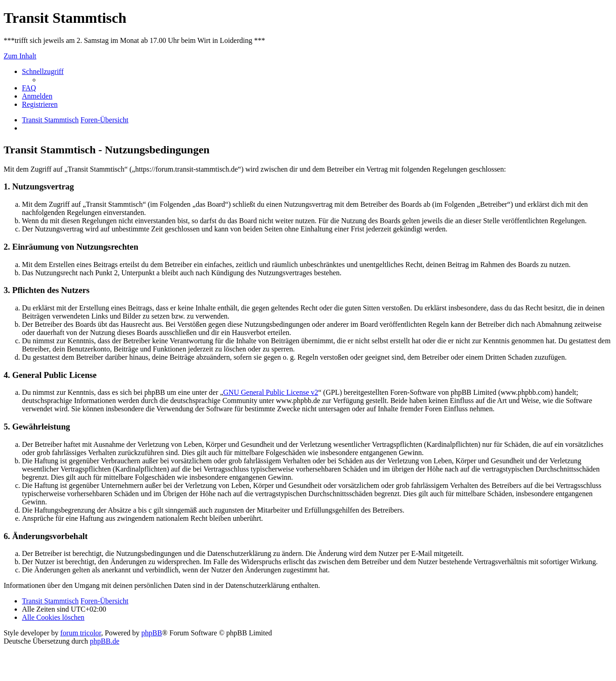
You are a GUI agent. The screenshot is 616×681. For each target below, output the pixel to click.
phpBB (152, 633)
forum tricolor (81, 633)
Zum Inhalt (20, 56)
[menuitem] (29, 88)
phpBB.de (105, 641)
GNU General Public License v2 (271, 392)
